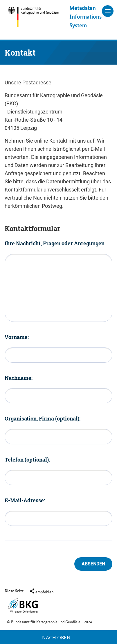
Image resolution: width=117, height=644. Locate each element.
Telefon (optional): (27, 460)
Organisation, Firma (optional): (43, 418)
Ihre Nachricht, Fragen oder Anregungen (55, 243)
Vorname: (17, 337)
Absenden (93, 564)
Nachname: (19, 378)
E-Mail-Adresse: (25, 500)
